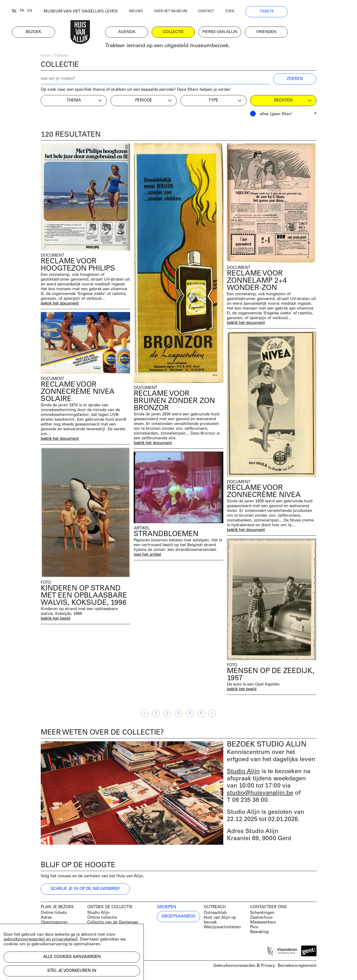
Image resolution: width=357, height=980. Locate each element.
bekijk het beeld (56, 620)
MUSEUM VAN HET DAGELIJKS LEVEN (109, 13)
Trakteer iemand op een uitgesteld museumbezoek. (196, 48)
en (58, 13)
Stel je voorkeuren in (72, 971)
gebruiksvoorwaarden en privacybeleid (40, 939)
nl (43, 13)
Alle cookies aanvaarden (72, 957)
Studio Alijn (243, 773)
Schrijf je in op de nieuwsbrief (85, 891)
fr (51, 13)
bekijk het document (60, 305)
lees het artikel (148, 556)
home (45, 58)
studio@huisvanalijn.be (260, 795)
